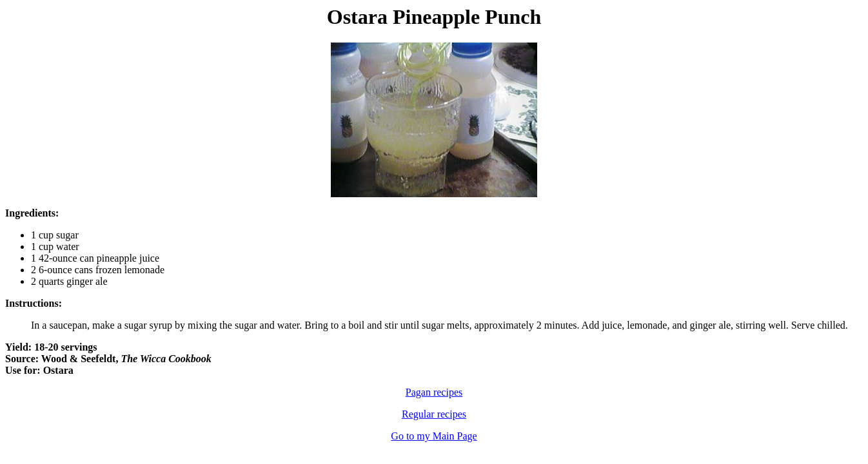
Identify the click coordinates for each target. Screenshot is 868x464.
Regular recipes (434, 414)
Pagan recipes (434, 392)
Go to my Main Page (434, 436)
